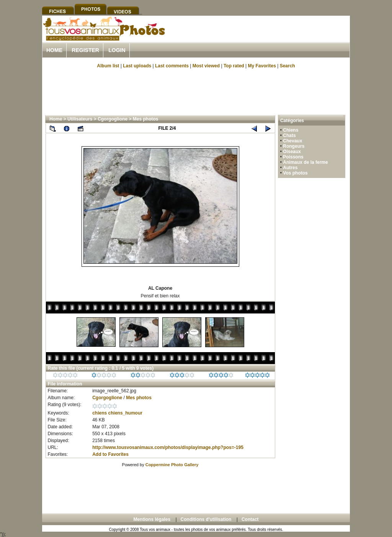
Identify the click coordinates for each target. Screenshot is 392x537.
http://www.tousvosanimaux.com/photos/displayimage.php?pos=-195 (168, 447)
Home (54, 50)
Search (287, 66)
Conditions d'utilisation (206, 519)
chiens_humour (125, 413)
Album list (108, 66)
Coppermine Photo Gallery (172, 465)
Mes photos (146, 119)
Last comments (172, 66)
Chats (289, 135)
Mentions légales (152, 519)
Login (117, 50)
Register (85, 50)
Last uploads (137, 66)
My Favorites (262, 66)
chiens (100, 413)
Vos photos (295, 173)
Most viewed (206, 66)
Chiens (291, 130)
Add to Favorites (110, 454)
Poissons (293, 157)
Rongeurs (294, 146)
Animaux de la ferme (305, 162)
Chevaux (292, 141)
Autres (290, 168)
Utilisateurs (80, 119)
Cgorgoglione (113, 119)
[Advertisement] (260, 38)
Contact (250, 519)
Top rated (234, 66)
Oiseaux (292, 152)
